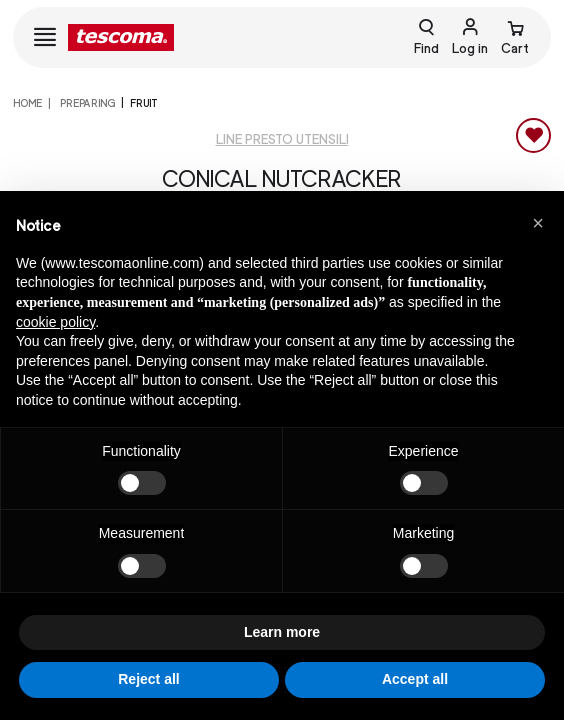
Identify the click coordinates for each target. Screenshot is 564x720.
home (27, 103)
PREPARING (86, 103)
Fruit (144, 103)
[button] (538, 223)
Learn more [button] (282, 632)
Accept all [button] (415, 679)
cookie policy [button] (55, 322)
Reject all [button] (148, 679)
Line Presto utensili (282, 139)
